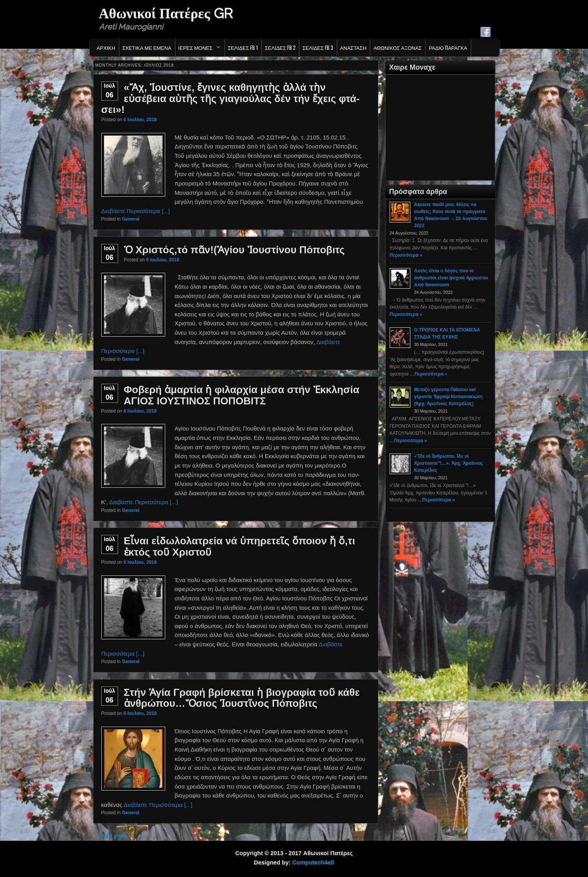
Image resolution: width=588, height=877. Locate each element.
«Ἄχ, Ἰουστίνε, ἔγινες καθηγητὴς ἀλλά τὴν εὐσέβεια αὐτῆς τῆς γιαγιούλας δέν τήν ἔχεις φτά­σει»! (230, 98)
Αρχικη (106, 48)
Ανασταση (353, 48)
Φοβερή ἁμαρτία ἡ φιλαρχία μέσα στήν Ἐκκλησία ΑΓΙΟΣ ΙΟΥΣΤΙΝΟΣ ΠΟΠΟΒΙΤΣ (242, 395)
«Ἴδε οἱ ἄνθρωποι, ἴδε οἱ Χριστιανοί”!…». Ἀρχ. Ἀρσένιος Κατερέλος (449, 463)
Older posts (111, 836)
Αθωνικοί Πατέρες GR (166, 13)
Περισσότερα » (406, 255)
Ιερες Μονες (198, 49)
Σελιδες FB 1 (243, 48)
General (131, 219)
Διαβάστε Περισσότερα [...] (136, 211)
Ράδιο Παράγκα (448, 48)
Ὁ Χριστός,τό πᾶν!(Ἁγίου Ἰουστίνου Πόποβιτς (234, 250)
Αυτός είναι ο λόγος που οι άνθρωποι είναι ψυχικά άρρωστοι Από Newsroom (451, 278)
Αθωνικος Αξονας (397, 48)
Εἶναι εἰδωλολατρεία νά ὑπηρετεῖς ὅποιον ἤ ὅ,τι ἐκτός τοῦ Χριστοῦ (240, 546)
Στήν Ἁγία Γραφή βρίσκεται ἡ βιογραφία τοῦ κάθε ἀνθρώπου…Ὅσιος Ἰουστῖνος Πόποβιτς (242, 698)
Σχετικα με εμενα (147, 48)
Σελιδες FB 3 (318, 48)
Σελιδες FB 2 (280, 48)
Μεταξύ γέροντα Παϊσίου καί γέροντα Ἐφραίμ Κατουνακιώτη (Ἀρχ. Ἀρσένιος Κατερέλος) (449, 397)
